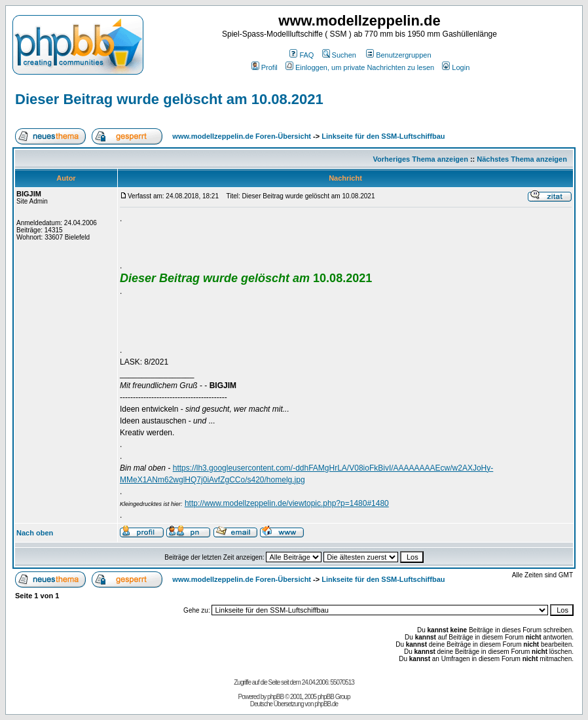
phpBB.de (326, 704)
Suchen (339, 55)
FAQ (302, 55)
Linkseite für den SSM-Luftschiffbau (383, 136)
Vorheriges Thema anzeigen (421, 159)
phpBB (275, 697)
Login (456, 67)
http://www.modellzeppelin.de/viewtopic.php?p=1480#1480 (287, 503)
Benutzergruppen (398, 55)
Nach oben (35, 533)
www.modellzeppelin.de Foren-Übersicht (242, 136)
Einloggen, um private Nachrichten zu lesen (360, 67)
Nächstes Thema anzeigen (522, 159)
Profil (265, 67)
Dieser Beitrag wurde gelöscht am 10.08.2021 (169, 99)
